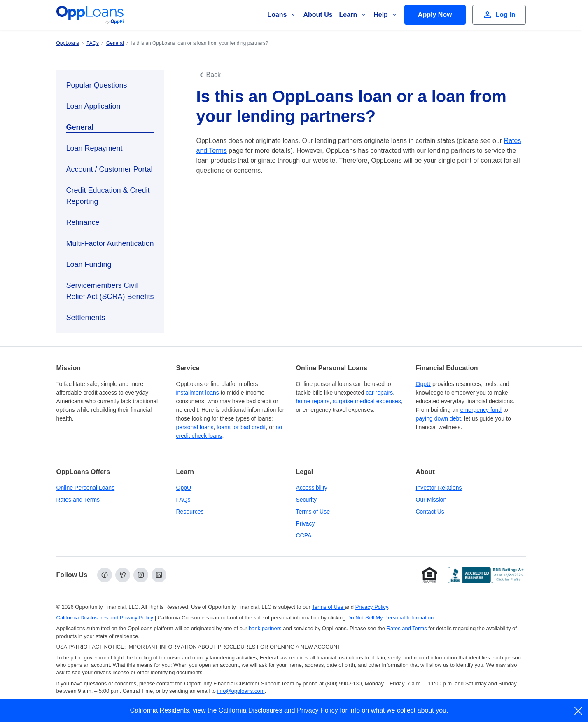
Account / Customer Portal (110, 169)
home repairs (313, 401)
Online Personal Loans (86, 488)
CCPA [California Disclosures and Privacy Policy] (304, 535)
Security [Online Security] (307, 500)
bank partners (265, 628)
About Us (318, 15)
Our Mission (431, 500)
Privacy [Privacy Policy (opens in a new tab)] (306, 523)
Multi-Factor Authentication (110, 243)
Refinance (83, 222)
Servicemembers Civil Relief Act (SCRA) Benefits (110, 291)
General (80, 127)
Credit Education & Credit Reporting (108, 196)
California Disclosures (251, 710)
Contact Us (430, 512)
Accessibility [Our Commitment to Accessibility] (312, 488)
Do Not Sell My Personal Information (390, 618)
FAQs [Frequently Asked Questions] (183, 500)
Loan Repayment (94, 148)
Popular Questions (97, 85)
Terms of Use (313, 512)
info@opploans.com (241, 691)
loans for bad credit (241, 427)
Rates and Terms (78, 500)
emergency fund (481, 410)
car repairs (379, 393)
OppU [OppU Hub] (423, 384)
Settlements (86, 318)
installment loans (198, 393)
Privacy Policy (317, 710)
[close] (579, 711)
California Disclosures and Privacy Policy (105, 618)
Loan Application (93, 106)
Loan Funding (89, 264)
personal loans (195, 427)
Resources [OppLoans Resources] (190, 512)
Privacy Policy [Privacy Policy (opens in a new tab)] (372, 607)
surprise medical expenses (367, 401)
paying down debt (439, 418)
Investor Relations (439, 488)
